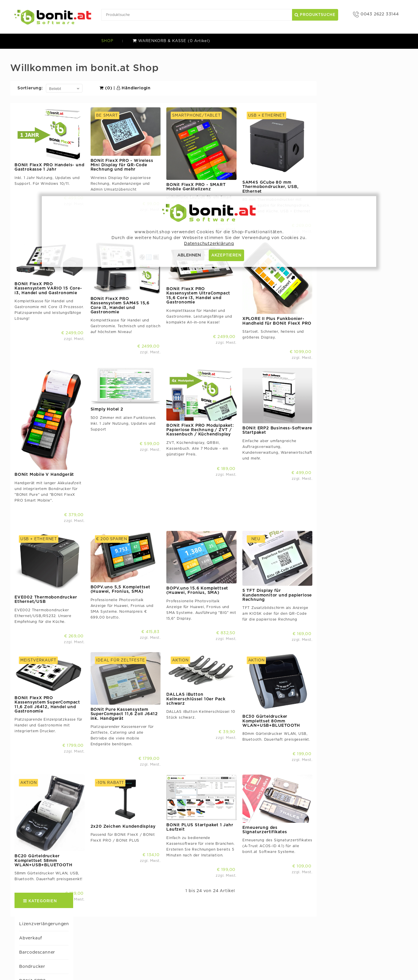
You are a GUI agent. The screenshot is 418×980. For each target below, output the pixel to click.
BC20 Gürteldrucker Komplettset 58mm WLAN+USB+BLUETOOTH (132, 836)
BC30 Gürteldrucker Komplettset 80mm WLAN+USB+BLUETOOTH (359, 701)
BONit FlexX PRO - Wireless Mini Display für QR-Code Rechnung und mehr (210, 165)
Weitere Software (37, 393)
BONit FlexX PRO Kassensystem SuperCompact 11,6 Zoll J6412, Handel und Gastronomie (136, 685)
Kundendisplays (35, 293)
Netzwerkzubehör (38, 307)
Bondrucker (31, 107)
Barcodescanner (36, 93)
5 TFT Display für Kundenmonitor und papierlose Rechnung (365, 580)
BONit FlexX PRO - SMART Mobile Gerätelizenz (284, 187)
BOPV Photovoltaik (39, 193)
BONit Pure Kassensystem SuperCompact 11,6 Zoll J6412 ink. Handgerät (212, 694)
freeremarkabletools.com (257, 946)
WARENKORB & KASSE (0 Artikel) (171, 41)
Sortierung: (118, 88)
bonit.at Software (165, 920)
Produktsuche (315, 15)
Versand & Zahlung (167, 946)
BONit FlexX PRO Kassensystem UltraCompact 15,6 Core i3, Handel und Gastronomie (287, 291)
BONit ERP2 (31, 122)
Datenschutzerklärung (170, 963)
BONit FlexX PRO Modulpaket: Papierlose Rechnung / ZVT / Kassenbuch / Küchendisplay (288, 420)
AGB (151, 954)
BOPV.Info (241, 937)
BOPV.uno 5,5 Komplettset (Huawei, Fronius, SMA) (208, 575)
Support (155, 928)
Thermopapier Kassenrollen (48, 378)
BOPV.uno (241, 928)
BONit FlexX (31, 136)
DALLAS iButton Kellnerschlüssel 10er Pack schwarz (284, 679)
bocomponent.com (250, 920)
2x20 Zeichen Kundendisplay (211, 802)
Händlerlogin (222, 88)
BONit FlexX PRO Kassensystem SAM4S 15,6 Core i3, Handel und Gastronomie (208, 301)
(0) (194, 88)
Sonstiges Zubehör (39, 350)
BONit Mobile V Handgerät (133, 465)
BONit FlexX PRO (37, 150)
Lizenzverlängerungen (43, 64)
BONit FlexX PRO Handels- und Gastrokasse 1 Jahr (138, 167)
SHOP (107, 41)
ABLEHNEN (189, 255)
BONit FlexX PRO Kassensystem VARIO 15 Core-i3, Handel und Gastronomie (137, 284)
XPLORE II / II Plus (38, 407)
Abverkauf (29, 79)
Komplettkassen (36, 279)
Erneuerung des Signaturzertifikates (353, 805)
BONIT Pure (31, 179)
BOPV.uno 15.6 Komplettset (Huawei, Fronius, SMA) (285, 576)
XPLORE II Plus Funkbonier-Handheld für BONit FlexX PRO (365, 316)
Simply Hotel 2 (34, 336)
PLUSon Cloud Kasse (41, 321)
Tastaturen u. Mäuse (40, 364)
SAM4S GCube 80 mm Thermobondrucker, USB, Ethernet (358, 187)
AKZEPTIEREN (226, 255)
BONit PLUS (31, 164)
